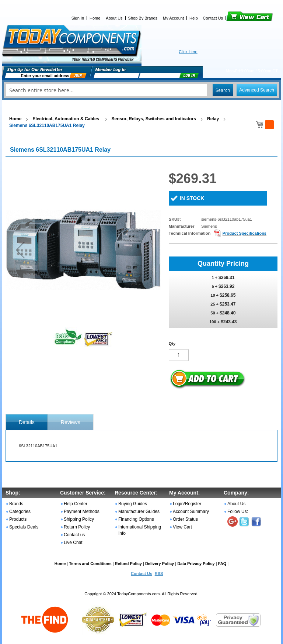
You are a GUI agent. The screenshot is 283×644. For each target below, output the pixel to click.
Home (95, 18)
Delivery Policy (160, 564)
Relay (213, 119)
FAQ (222, 564)
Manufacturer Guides (139, 512)
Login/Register (187, 504)
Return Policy (77, 527)
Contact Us (213, 18)
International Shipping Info (140, 530)
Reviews (71, 422)
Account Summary (191, 512)
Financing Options (136, 519)
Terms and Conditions (90, 564)
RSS (159, 574)
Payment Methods (82, 512)
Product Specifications (244, 233)
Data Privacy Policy (196, 564)
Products (18, 519)
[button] (20, 250)
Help (194, 18)
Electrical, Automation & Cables (66, 119)
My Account (173, 18)
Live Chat (73, 543)
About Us (114, 18)
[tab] (27, 422)
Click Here (188, 52)
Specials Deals (24, 527)
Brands (16, 504)
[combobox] (141, 90)
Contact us (74, 535)
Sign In (78, 18)
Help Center (76, 504)
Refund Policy (128, 564)
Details (27, 422)
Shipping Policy (79, 519)
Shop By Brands (143, 18)
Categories (20, 512)
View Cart (237, 18)
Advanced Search (257, 90)
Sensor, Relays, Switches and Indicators (154, 119)
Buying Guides (133, 504)
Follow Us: (238, 512)
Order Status (185, 519)
